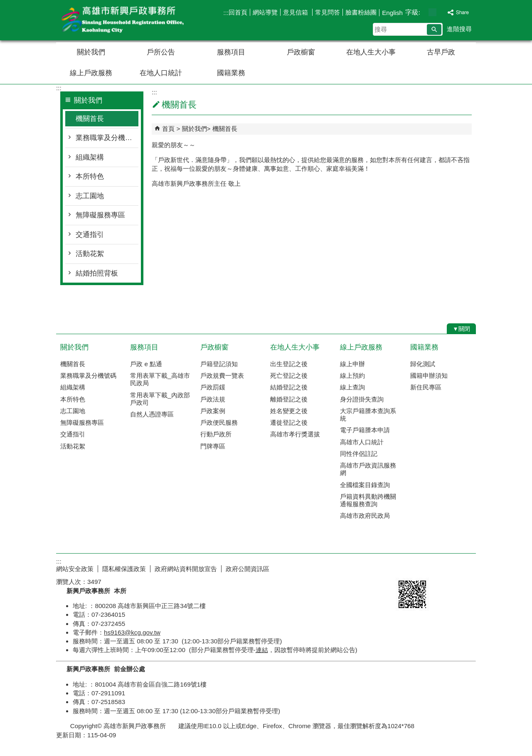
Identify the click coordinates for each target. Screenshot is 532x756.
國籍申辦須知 (429, 376)
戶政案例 (213, 411)
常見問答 (328, 12)
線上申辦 (352, 364)
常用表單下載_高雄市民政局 (160, 379)
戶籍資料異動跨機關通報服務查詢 (368, 500)
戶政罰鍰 (213, 387)
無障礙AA (446, 568)
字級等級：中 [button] (432, 12)
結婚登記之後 (289, 387)
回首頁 (238, 12)
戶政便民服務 (219, 422)
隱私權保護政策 (124, 569)
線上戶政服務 (91, 73)
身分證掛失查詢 (362, 399)
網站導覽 (265, 12)
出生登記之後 (289, 364)
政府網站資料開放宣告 (186, 569)
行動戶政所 (216, 434)
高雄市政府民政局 (365, 516)
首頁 (168, 129)
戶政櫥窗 (301, 52)
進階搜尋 (459, 29)
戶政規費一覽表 (222, 376)
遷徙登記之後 (289, 422)
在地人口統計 (161, 73)
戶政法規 (213, 399)
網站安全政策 (75, 569)
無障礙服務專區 (100, 215)
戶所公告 (161, 52)
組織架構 (90, 157)
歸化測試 (423, 364)
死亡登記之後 (289, 376)
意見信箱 (296, 12)
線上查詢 (352, 387)
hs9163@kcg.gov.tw (132, 632)
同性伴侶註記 (359, 454)
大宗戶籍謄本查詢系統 (368, 415)
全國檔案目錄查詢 (365, 485)
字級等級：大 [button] (441, 12)
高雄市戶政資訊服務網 (368, 469)
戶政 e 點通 (146, 364)
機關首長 (90, 119)
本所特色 (90, 176)
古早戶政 (441, 52)
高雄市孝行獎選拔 (295, 434)
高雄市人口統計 (362, 442)
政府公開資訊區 (248, 569)
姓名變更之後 (289, 411)
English (392, 13)
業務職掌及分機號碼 (107, 138)
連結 (262, 650)
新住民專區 (426, 387)
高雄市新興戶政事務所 (126, 20)
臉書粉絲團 (361, 12)
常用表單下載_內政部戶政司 (160, 399)
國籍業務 (231, 73)
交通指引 (90, 235)
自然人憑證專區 (152, 414)
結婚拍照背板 (97, 273)
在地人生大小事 (371, 52)
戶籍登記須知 (219, 364)
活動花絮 (90, 254)
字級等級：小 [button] (424, 12)
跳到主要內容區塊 (4, 4)
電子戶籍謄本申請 (365, 430)
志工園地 (90, 196)
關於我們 (91, 52)
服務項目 (231, 52)
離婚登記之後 (289, 399)
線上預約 (352, 376)
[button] (434, 30)
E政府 (405, 567)
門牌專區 (213, 446)
